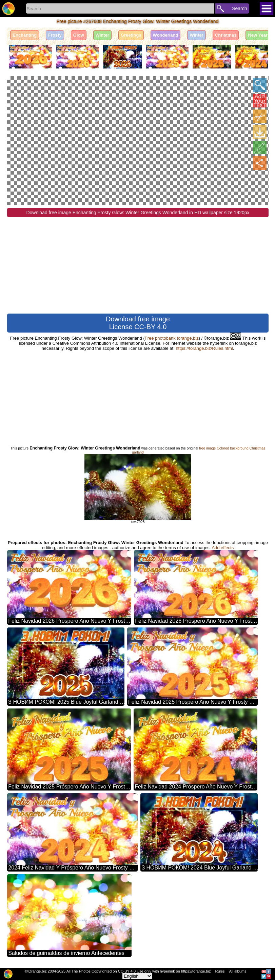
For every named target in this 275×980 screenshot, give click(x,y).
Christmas (226, 35)
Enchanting (25, 35)
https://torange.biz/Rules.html (204, 348)
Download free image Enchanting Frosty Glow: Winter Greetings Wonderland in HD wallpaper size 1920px (138, 212)
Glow (79, 35)
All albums (238, 971)
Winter (102, 35)
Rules (220, 971)
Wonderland (166, 35)
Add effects (223, 547)
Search (239, 8)
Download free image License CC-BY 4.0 (138, 323)
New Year (258, 35)
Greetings (131, 35)
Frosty (55, 35)
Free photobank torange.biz (172, 338)
